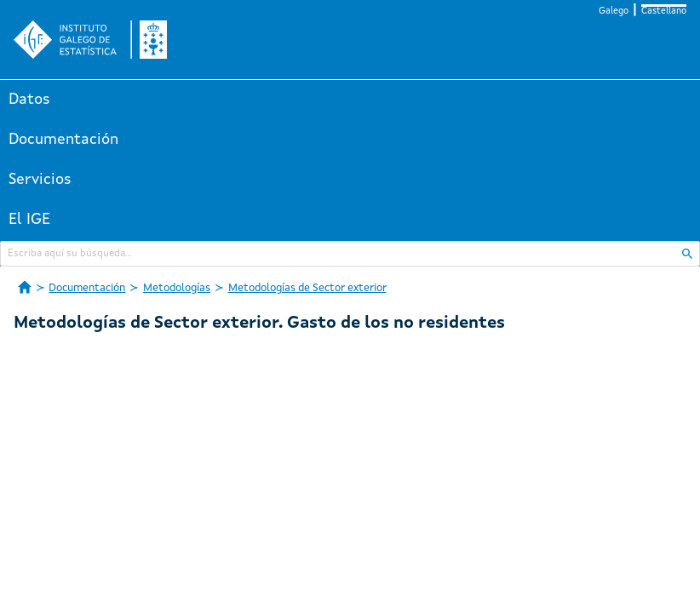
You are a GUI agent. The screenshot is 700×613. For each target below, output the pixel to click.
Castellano (664, 11)
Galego (614, 11)
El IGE (29, 220)
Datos (29, 100)
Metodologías (177, 288)
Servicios (40, 180)
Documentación (63, 140)
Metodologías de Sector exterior (307, 288)
